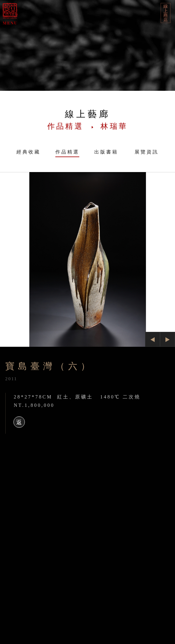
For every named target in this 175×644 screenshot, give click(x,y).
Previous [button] (153, 340)
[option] (87, 259)
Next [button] (167, 339)
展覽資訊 (147, 152)
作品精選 (67, 152)
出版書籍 (106, 152)
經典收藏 (28, 152)
